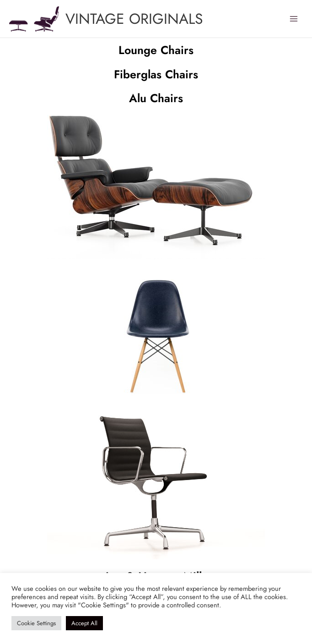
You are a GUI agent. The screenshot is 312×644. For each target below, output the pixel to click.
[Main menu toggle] (294, 19)
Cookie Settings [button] (36, 623)
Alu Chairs (156, 98)
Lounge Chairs (156, 50)
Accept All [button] (84, 623)
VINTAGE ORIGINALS (134, 19)
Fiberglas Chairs (156, 74)
